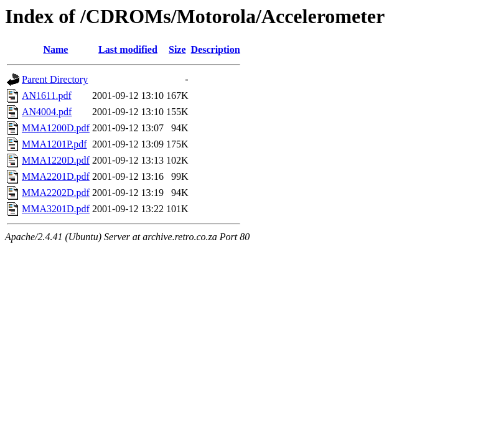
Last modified (128, 49)
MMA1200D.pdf (56, 128)
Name (55, 49)
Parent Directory (55, 79)
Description (216, 49)
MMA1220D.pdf (56, 160)
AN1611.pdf (47, 96)
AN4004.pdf (47, 112)
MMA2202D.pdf (56, 193)
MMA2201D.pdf (56, 176)
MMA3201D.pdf (56, 209)
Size (177, 49)
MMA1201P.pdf (54, 144)
